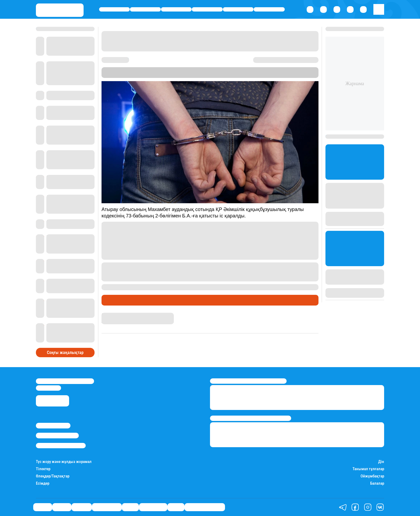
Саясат (115, 10)
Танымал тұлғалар (368, 469)
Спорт (238, 10)
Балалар (377, 483)
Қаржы (145, 10)
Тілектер (43, 469)
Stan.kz (232, 75)
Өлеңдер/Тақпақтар (53, 476)
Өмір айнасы (207, 10)
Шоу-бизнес (269, 10)
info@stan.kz (48, 388)
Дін (381, 462)
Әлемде (176, 10)
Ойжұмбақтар (372, 476)
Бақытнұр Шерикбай (121, 315)
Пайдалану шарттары (61, 446)
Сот (136, 300)
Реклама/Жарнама (57, 435)
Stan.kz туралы (53, 425)
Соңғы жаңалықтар (65, 353)
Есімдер (43, 483)
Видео (176, 507)
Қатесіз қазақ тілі (205, 507)
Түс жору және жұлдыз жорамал (64, 462)
